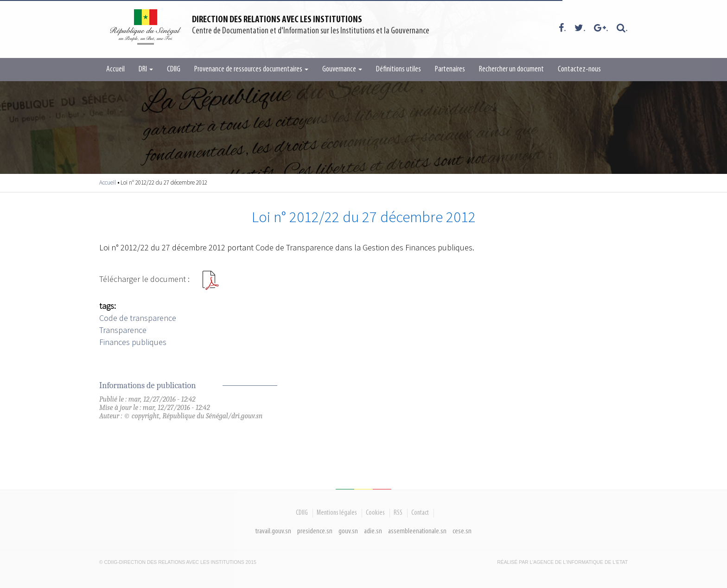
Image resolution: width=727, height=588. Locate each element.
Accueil (115, 69)
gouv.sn (348, 531)
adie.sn (373, 531)
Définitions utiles (399, 69)
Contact (420, 513)
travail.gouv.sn (273, 531)
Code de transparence (138, 318)
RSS (398, 513)
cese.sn (462, 531)
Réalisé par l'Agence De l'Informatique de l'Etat (562, 562)
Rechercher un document (511, 69)
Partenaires (450, 69)
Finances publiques (133, 342)
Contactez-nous (579, 69)
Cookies (375, 513)
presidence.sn (315, 531)
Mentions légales (337, 513)
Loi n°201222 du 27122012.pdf (210, 284)
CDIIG (174, 69)
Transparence (123, 330)
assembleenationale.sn (417, 531)
